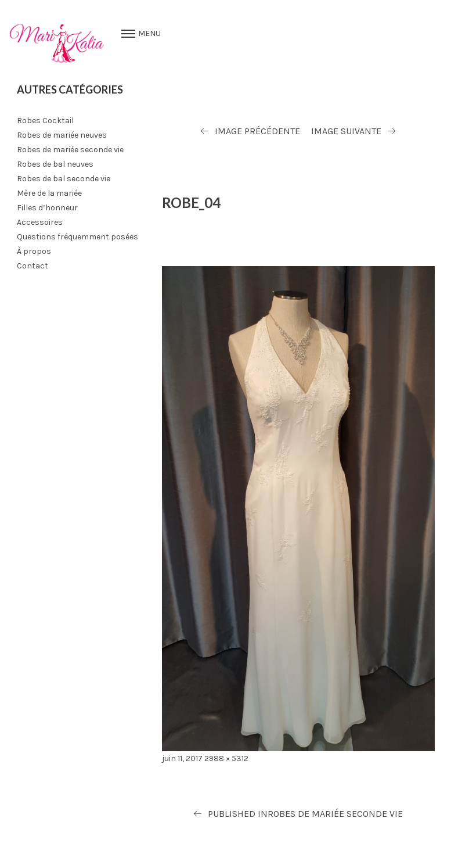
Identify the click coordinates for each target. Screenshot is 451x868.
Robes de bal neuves (55, 164)
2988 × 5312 (226, 758)
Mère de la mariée (49, 193)
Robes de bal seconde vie (64, 179)
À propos (34, 251)
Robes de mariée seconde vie (70, 150)
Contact (33, 266)
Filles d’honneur (47, 208)
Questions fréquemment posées (77, 237)
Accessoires (40, 222)
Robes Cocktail (45, 121)
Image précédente (257, 131)
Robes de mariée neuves (62, 135)
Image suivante (346, 131)
